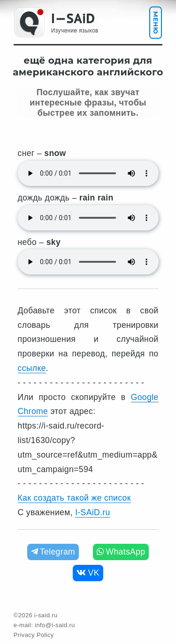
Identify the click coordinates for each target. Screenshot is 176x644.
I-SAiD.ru (93, 512)
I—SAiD (73, 18)
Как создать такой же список (74, 498)
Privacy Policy (34, 635)
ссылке (32, 368)
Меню (156, 23)
